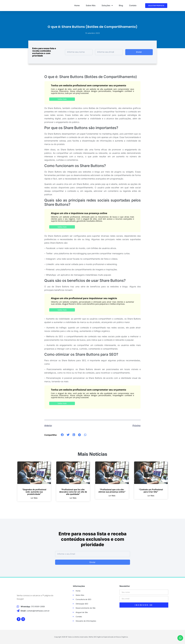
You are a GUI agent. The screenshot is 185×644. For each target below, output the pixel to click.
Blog (121, 5)
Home (77, 5)
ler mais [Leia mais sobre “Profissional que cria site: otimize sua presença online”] (112, 496)
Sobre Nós (91, 5)
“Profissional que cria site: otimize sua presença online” (112, 491)
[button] (62, 435)
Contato (133, 5)
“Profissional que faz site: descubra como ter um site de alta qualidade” (73, 492)
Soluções (107, 6)
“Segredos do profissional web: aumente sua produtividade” (34, 492)
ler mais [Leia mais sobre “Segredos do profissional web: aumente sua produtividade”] (34, 498)
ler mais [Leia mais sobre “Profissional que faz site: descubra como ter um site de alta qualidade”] (73, 498)
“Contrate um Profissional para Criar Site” (151, 491)
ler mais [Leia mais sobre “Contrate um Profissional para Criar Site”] (151, 496)
